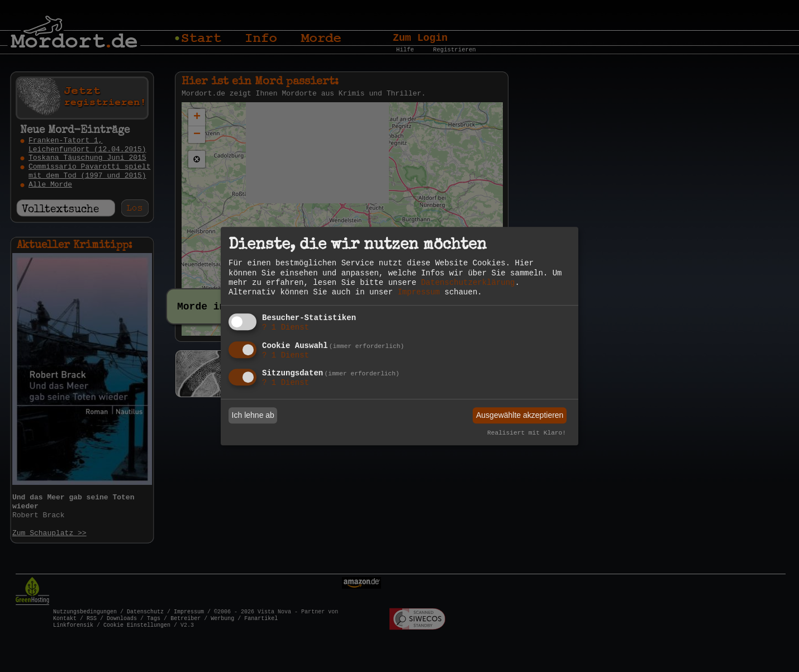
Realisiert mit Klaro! (527, 433)
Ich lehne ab (253, 415)
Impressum (418, 292)
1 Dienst (286, 327)
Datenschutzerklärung (468, 283)
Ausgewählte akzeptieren (520, 415)
